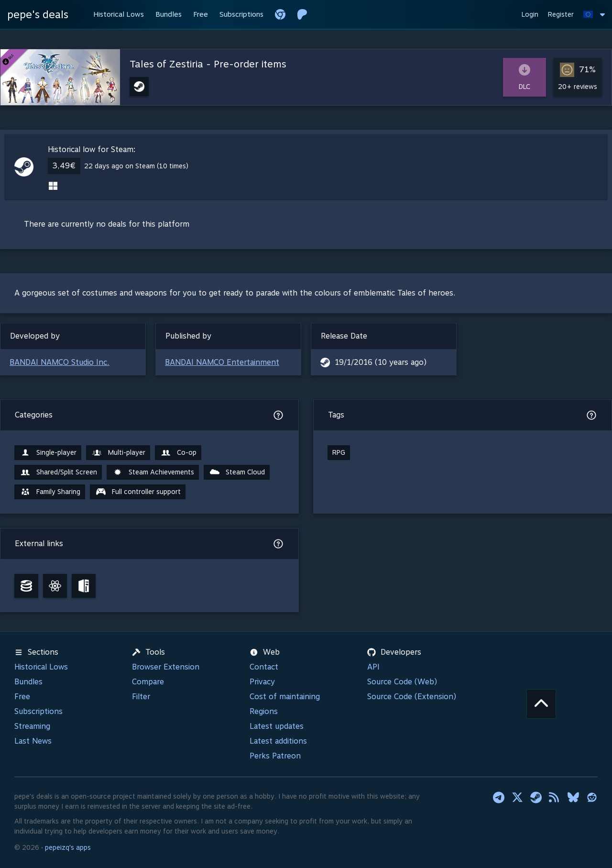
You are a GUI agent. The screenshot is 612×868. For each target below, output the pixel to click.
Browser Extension (166, 667)
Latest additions (278, 741)
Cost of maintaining (285, 697)
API (373, 667)
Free (22, 697)
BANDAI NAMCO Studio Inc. (60, 362)
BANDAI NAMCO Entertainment (222, 362)
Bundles (28, 682)
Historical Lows (41, 667)
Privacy (262, 682)
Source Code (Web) (402, 682)
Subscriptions (38, 711)
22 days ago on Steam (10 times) (136, 166)
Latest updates (277, 726)
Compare (148, 682)
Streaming (32, 726)
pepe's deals (38, 14)
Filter (141, 697)
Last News (33, 741)
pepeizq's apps (68, 847)
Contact (264, 667)
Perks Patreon (275, 756)
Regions (264, 711)
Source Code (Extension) (412, 697)
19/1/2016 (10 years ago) (381, 362)
